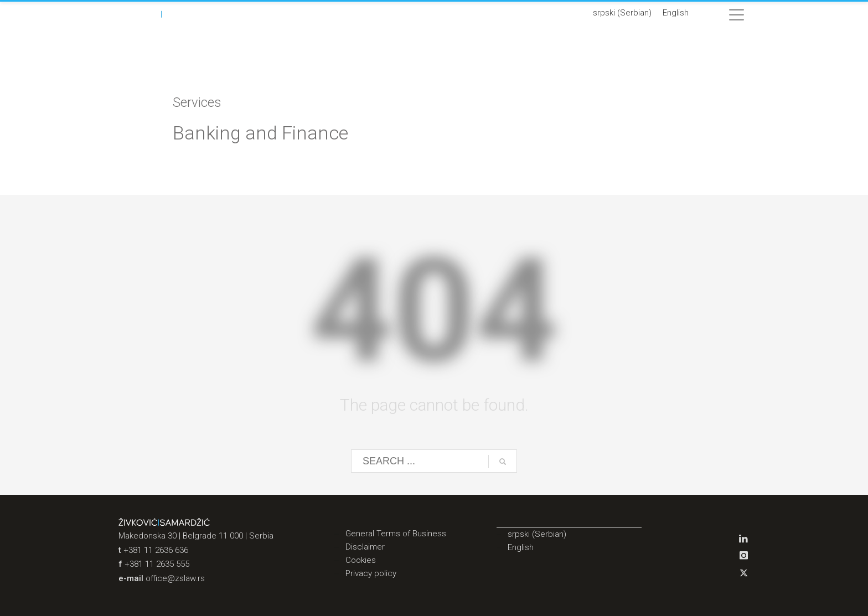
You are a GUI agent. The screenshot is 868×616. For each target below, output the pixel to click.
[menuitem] (622, 13)
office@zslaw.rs (175, 578)
